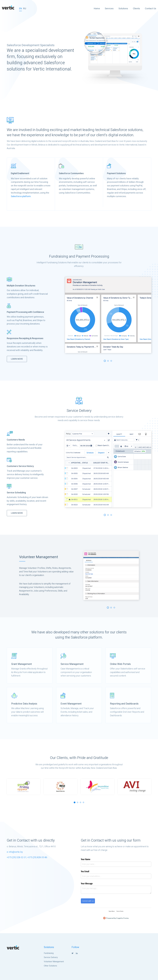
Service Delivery (51, 957)
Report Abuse (112, 911)
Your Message (87, 883)
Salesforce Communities (71, 173)
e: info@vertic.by (15, 852)
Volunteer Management (54, 962)
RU (25, 9)
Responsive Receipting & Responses (25, 338)
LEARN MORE (17, 359)
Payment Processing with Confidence (25, 312)
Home (97, 9)
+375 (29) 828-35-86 (37, 857)
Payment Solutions (116, 173)
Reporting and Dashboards (124, 704)
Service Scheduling (16, 493)
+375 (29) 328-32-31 (17, 857)
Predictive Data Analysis (24, 704)
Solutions (123, 9)
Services (109, 9)
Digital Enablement (20, 173)
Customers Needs (16, 440)
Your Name (86, 859)
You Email (85, 871)
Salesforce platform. (21, 196)
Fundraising (49, 953)
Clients (136, 9)
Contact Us (151, 9)
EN (21, 9)
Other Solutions (50, 966)
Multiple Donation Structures (21, 286)
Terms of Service (120, 911)
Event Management (71, 704)
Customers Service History (20, 466)
